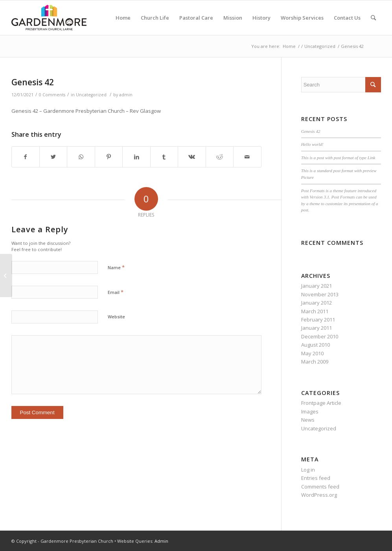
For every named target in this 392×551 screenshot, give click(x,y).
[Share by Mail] (247, 157)
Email (116, 292)
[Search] (373, 18)
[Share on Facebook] (26, 157)
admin (126, 95)
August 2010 (316, 345)
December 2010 (320, 336)
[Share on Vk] (192, 157)
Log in (308, 470)
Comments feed (320, 487)
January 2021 (317, 286)
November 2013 (320, 294)
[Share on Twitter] (53, 157)
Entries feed (316, 478)
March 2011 (315, 311)
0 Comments (52, 95)
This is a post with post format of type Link (338, 158)
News (308, 420)
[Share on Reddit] (220, 157)
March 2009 (315, 362)
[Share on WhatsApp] (81, 157)
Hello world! (312, 144)
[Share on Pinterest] (109, 157)
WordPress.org (319, 495)
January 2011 (317, 328)
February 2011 (318, 320)
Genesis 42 (33, 82)
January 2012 (317, 303)
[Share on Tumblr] (164, 157)
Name (116, 267)
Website (116, 317)
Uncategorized (91, 95)
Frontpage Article (321, 403)
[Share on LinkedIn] (136, 157)
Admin (161, 541)
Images (310, 411)
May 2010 (312, 353)
